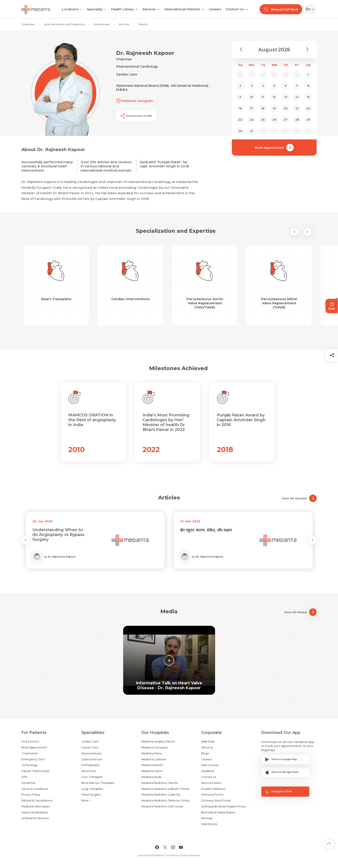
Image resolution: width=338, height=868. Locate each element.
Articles (124, 24)
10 (252, 97)
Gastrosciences (92, 759)
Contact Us (235, 9)
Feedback (208, 771)
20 (286, 108)
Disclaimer (29, 783)
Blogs (205, 753)
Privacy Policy (31, 795)
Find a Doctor (30, 741)
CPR (24, 777)
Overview (28, 24)
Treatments (30, 753)
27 (286, 120)
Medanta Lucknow (154, 759)
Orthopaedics (90, 765)
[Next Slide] (307, 232)
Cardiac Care (90, 741)
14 (297, 97)
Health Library (123, 9)
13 (286, 97)
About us (207, 747)
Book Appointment (274, 148)
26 (274, 120)
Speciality (95, 9)
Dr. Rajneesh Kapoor (62, 557)
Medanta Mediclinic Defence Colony (165, 801)
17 (252, 108)
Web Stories (209, 824)
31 (252, 131)
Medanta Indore (152, 771)
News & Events (211, 783)
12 (274, 97)
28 (297, 120)
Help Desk (208, 741)
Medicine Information (36, 806)
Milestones (102, 24)
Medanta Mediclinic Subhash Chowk (165, 789)
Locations (70, 9)
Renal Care (89, 771)
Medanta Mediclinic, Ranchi (160, 783)
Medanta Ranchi (152, 765)
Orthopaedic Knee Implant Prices (223, 806)
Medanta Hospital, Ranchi (158, 741)
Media (143, 24)
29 (308, 120)
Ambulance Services (35, 818)
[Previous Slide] (294, 232)
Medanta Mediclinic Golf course (162, 806)
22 (308, 108)
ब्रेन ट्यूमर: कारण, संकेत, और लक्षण (206, 530)
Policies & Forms (212, 795)
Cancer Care (90, 747)
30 (240, 131)
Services (149, 9)
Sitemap (207, 818)
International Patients (182, 9)
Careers (215, 9)
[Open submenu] (105, 9)
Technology (30, 765)
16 (240, 108)
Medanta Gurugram (155, 747)
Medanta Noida (151, 777)
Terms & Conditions (35, 789)
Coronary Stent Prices (216, 801)
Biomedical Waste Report (218, 812)
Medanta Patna (151, 753)
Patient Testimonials (35, 771)
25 (263, 120)
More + (86, 801)
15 (308, 97)
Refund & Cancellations (37, 801)
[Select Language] (311, 9)
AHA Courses (210, 765)
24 (252, 120)
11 (263, 97)
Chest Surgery (91, 795)
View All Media (300, 612)
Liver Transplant (92, 777)
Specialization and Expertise (64, 24)
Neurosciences (91, 753)
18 (263, 108)
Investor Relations (213, 789)
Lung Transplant (92, 789)
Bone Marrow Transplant (98, 783)
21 (297, 108)
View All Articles (299, 498)
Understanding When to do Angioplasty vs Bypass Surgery (58, 535)
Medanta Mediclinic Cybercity (161, 795)
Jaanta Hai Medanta (34, 812)
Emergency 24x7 (33, 759)
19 (274, 108)
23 (240, 120)
